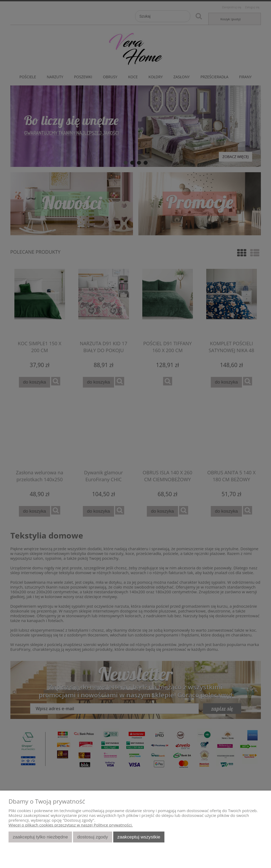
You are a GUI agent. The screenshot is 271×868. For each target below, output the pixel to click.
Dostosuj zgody (93, 837)
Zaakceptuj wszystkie (139, 837)
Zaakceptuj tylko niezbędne (40, 837)
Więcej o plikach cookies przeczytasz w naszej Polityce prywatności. (71, 825)
